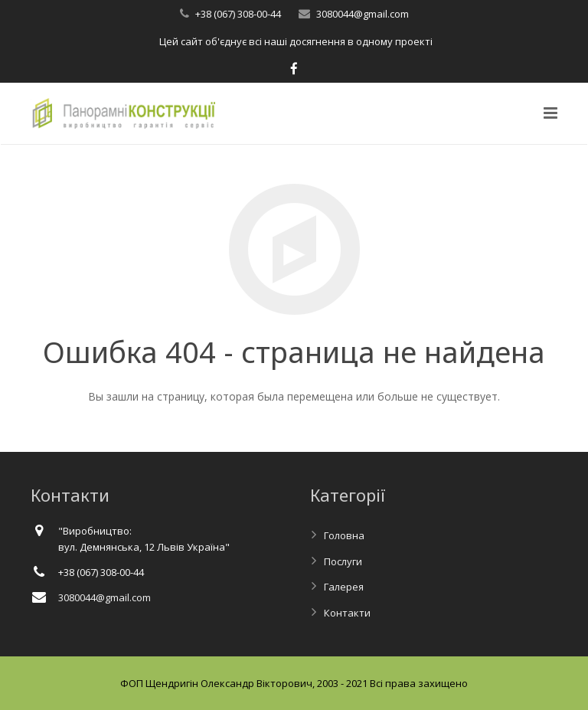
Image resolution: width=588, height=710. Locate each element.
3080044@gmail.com (363, 14)
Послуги (343, 561)
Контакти (347, 613)
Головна (344, 535)
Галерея (344, 587)
